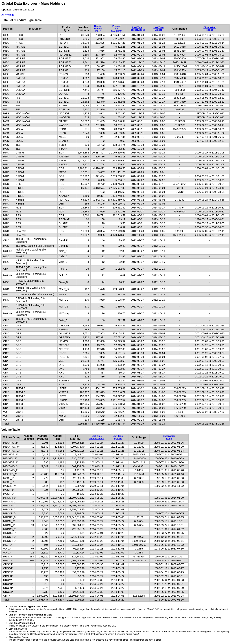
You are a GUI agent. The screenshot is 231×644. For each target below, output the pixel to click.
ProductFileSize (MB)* (116, 29)
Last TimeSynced (158, 29)
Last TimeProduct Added (137, 29)
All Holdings (8, 15)
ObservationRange (210, 29)
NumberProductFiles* (98, 29)
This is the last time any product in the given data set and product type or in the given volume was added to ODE (63, 624)
